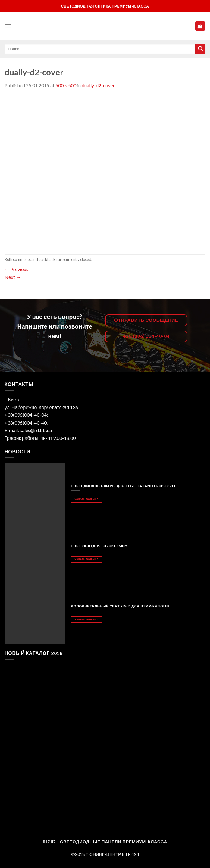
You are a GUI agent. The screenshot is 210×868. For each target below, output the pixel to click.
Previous (16, 269)
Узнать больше (86, 499)
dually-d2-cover (98, 85)
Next (13, 277)
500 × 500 (66, 85)
